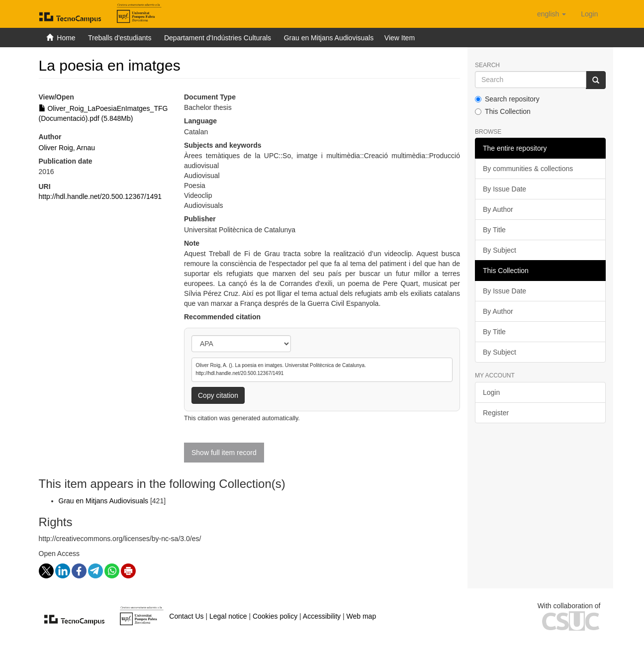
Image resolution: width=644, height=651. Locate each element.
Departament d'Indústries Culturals (218, 38)
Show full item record (224, 453)
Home (66, 38)
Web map (362, 616)
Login (491, 392)
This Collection (503, 111)
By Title (494, 230)
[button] (552, 14)
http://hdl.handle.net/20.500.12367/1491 (100, 196)
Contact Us (186, 616)
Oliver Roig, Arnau (67, 148)
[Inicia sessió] (589, 14)
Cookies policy (275, 616)
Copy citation (218, 395)
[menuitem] (589, 14)
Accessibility (322, 616)
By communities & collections (528, 169)
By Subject (500, 250)
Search (487, 65)
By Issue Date (505, 189)
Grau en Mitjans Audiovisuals (329, 38)
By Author (498, 209)
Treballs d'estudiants (120, 38)
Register (496, 413)
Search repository (507, 99)
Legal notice (228, 616)
